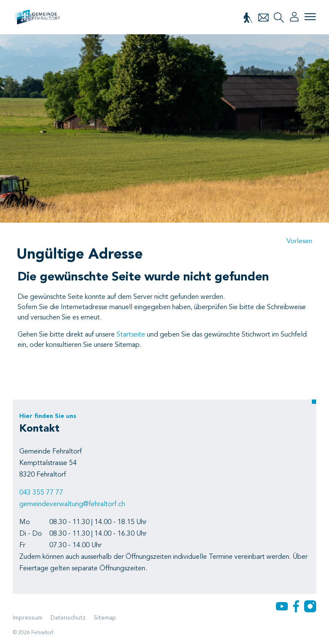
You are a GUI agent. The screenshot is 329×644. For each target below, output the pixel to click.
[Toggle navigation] (310, 17)
